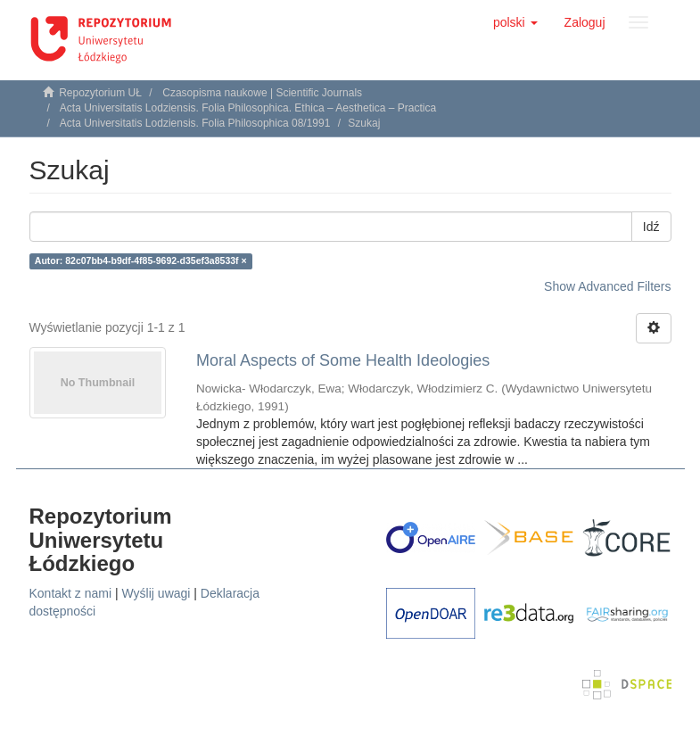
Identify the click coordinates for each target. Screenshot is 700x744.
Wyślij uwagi (156, 593)
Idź (651, 227)
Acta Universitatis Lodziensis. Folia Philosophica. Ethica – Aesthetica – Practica (248, 108)
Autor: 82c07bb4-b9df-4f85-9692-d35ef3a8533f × (141, 260)
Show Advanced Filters (607, 286)
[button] (515, 22)
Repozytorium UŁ (100, 93)
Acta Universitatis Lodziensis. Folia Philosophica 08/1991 (195, 123)
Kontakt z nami (71, 593)
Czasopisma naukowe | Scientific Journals (262, 93)
